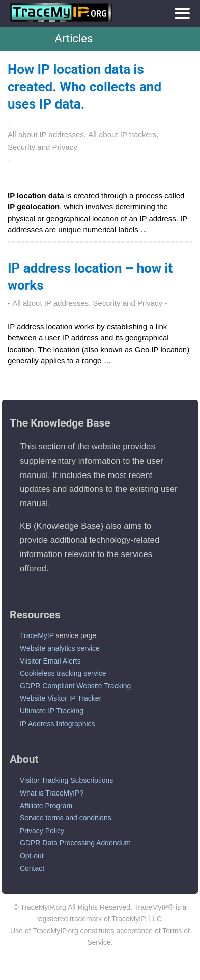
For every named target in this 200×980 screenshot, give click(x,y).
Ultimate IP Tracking (52, 711)
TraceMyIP (37, 635)
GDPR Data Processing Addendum (75, 843)
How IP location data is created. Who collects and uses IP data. (84, 87)
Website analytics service (60, 648)
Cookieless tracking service (63, 673)
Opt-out (32, 856)
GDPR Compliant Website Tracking (75, 686)
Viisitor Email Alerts (50, 661)
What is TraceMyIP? (52, 793)
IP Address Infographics (58, 724)
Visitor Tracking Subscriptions (66, 780)
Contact (32, 868)
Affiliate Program (46, 806)
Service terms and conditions (66, 818)
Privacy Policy (42, 831)
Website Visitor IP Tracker (61, 698)
